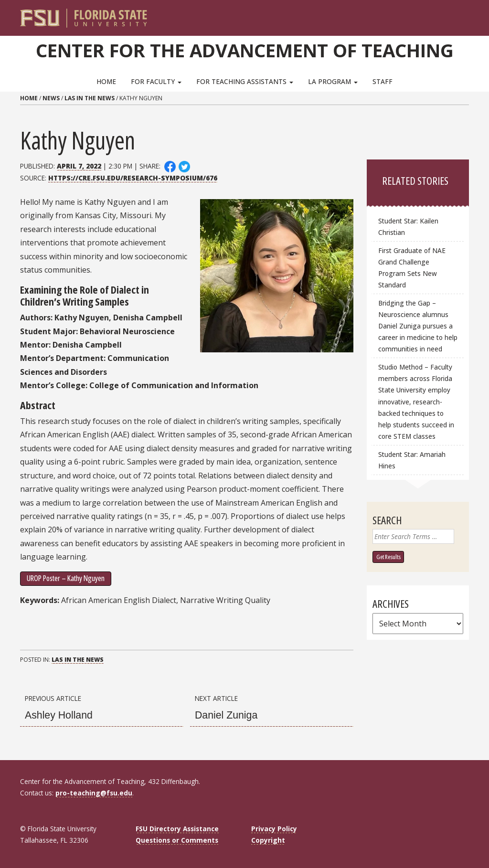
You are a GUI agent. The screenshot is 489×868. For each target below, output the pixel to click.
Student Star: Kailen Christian (408, 227)
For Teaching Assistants (245, 81)
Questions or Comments (177, 840)
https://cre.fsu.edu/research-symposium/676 (133, 178)
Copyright (268, 840)
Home (106, 81)
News (51, 98)
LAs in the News (90, 98)
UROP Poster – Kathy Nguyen (66, 578)
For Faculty (156, 81)
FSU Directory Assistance (177, 829)
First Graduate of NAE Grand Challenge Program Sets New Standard (412, 268)
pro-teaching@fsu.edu (94, 793)
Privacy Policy (274, 829)
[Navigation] (468, 14)
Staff (383, 81)
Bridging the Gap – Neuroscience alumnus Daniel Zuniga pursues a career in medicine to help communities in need (418, 326)
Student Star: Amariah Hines (412, 460)
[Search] (455, 14)
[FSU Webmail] (442, 14)
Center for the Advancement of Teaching (245, 50)
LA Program (333, 81)
